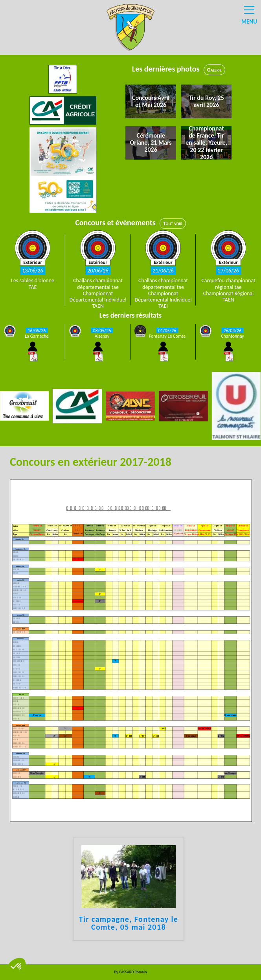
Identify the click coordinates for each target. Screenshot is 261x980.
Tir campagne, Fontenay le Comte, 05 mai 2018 (129, 923)
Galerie (214, 70)
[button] (17, 967)
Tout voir (173, 223)
